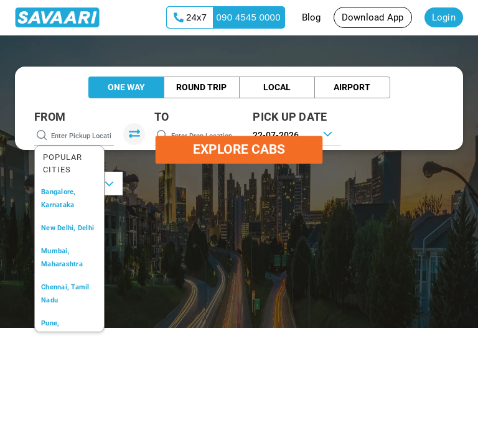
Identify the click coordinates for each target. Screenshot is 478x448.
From (50, 117)
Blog (312, 17)
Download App (373, 17)
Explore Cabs (239, 149)
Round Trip (201, 87)
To (162, 117)
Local (277, 87)
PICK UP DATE (290, 117)
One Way (126, 87)
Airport (352, 87)
